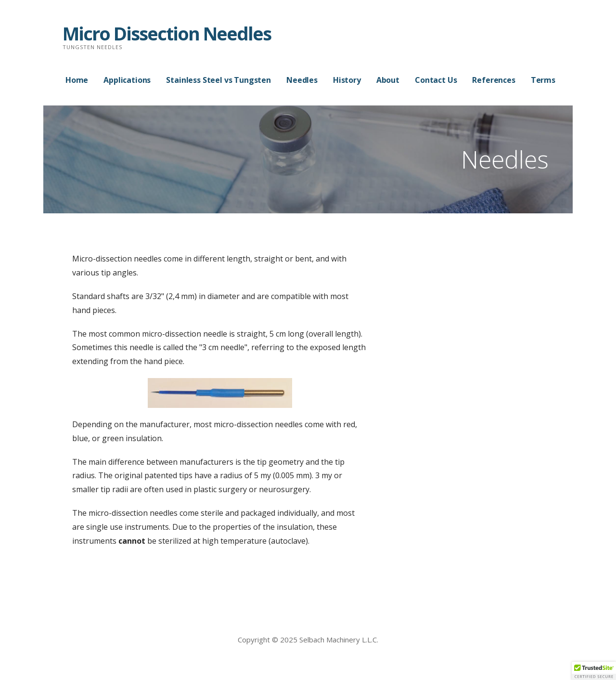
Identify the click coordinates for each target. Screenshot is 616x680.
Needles (302, 80)
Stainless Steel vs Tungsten (218, 80)
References (494, 80)
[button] (594, 671)
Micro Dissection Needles (167, 33)
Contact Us (436, 80)
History (347, 80)
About (388, 80)
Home (77, 80)
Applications (127, 80)
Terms (543, 80)
